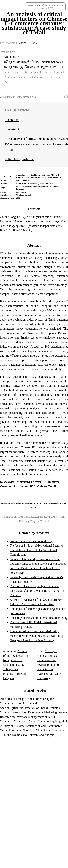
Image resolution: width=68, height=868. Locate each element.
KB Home (10, 57)
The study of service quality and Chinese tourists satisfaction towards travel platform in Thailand (38, 591)
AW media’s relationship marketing (31, 541)
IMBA (57, 67)
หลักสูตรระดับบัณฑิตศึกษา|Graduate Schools (33, 62)
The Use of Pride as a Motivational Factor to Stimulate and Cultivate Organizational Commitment (37, 550)
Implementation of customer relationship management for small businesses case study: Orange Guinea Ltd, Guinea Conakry (37, 636)
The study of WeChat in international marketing (39, 618)
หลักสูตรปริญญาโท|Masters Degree (26, 67)
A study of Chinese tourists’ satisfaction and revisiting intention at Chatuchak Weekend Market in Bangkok (49, 665)
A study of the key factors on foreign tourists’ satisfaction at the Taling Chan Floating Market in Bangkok (16, 665)
